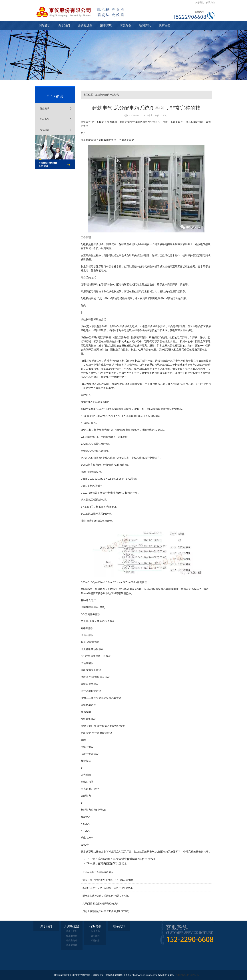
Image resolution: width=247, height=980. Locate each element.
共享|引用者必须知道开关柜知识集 (101, 904)
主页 (98, 95)
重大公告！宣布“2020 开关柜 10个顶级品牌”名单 (108, 880)
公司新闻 (45, 119)
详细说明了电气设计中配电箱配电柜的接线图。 (129, 859)
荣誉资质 (106, 25)
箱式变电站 (72, 941)
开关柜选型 (85, 25)
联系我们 (210, 3)
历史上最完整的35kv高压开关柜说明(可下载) (106, 911)
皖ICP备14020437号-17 (188, 975)
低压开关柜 (72, 931)
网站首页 (45, 25)
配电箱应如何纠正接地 (113, 864)
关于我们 (200, 3)
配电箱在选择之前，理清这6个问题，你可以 (106, 896)
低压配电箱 (72, 945)
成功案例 (125, 25)
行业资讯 (45, 108)
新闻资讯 (145, 25)
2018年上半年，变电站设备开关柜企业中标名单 (108, 888)
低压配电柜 (72, 936)
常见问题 (45, 130)
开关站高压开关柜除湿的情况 (98, 872)
